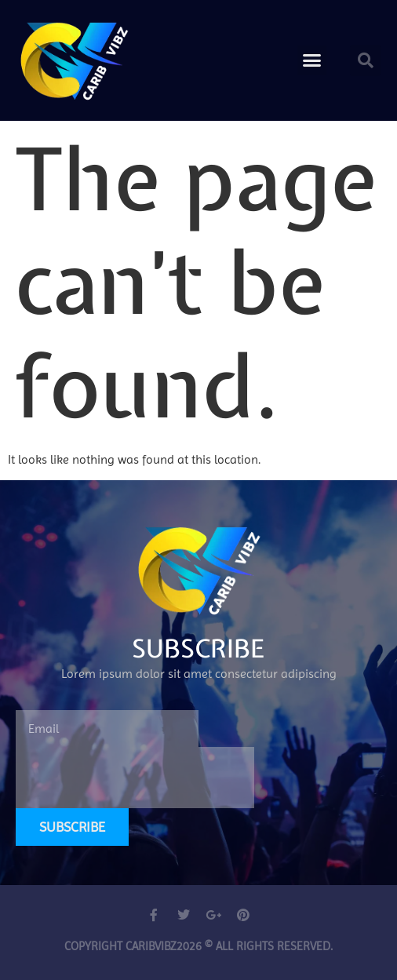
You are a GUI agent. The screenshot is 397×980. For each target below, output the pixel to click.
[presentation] (135, 778)
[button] (312, 60)
